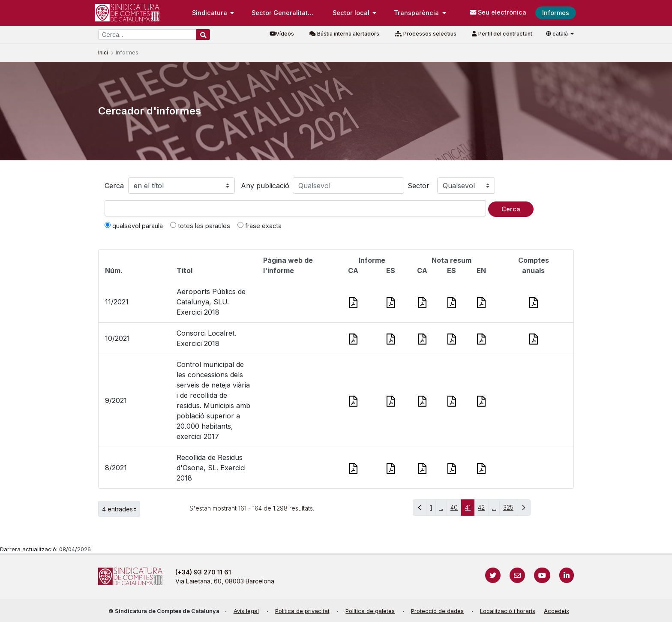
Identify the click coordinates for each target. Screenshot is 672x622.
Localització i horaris (508, 611)
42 (483, 509)
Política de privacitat (302, 611)
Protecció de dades (437, 611)
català (558, 34)
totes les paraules (200, 225)
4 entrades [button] (121, 509)
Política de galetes (370, 611)
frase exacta (259, 225)
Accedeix (556, 611)
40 (456, 509)
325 (510, 509)
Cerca (114, 186)
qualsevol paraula (134, 225)
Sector (418, 186)
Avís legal (246, 611)
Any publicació (265, 186)
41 (470, 509)
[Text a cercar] (295, 208)
